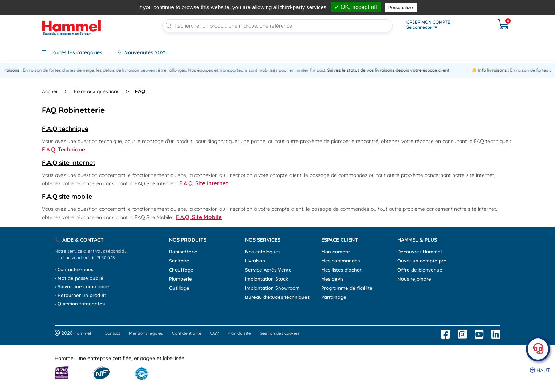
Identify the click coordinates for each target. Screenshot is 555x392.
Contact (112, 333)
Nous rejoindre (414, 279)
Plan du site (239, 333)
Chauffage (181, 270)
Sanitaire (179, 261)
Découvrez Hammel (420, 252)
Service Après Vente (268, 270)
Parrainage (334, 297)
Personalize (401, 7)
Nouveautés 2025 (142, 52)
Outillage (179, 288)
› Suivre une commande (82, 286)
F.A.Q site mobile (67, 196)
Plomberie (180, 279)
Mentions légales (146, 333)
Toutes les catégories (72, 52)
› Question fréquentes (80, 304)
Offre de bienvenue (420, 270)
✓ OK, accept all (356, 7)
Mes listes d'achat (341, 270)
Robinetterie (183, 252)
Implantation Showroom (272, 288)
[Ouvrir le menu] (443, 25)
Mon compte (336, 252)
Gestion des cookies (280, 333)
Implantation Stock (267, 279)
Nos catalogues (263, 252)
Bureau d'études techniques (277, 297)
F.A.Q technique (65, 128)
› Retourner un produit (80, 295)
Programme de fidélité (347, 288)
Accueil (50, 91)
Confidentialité (187, 333)
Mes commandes (341, 261)
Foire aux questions (97, 91)
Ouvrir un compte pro (422, 261)
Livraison (255, 261)
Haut (540, 370)
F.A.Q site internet (69, 162)
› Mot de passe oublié (79, 278)
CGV (214, 333)
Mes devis (332, 279)
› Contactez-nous (74, 269)
